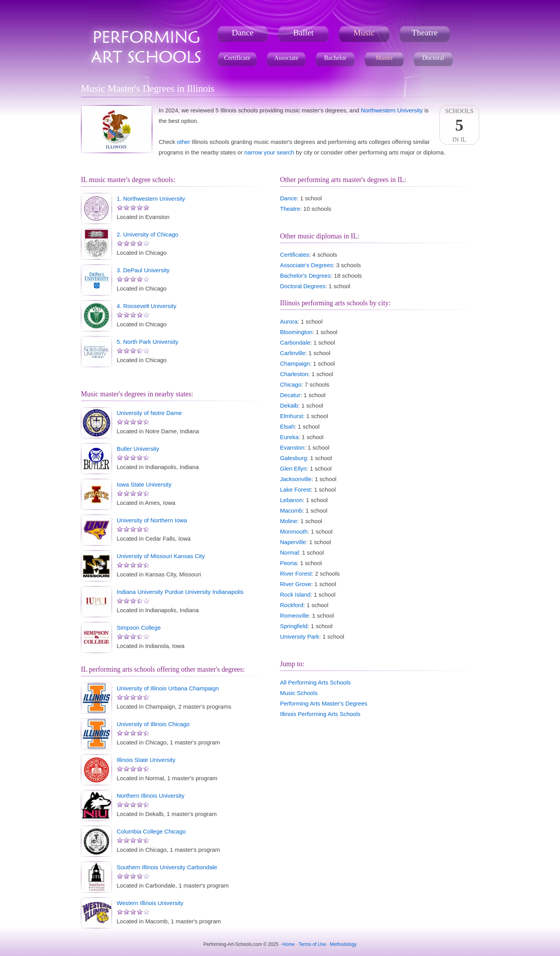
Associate (286, 58)
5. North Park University (147, 342)
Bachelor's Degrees (305, 276)
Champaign (295, 363)
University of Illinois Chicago (153, 724)
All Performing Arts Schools (315, 682)
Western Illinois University (150, 903)
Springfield (294, 626)
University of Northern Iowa (152, 520)
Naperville (293, 542)
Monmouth (294, 531)
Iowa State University (144, 484)
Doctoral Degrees (303, 286)
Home (289, 944)
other (184, 142)
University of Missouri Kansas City (161, 556)
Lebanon (291, 500)
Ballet (304, 32)
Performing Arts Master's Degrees (324, 703)
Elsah (287, 426)
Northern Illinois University (150, 796)
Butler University (138, 449)
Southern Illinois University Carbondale (167, 867)
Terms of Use (312, 944)
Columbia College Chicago (151, 831)
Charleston (294, 374)
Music (364, 32)
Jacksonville (296, 479)
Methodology (343, 944)
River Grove (296, 584)
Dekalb (289, 405)
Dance (243, 32)
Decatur (290, 395)
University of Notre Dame (149, 413)
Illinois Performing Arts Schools (320, 714)
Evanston (292, 447)
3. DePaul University (143, 270)
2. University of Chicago (147, 234)
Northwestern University (392, 110)
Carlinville (293, 353)
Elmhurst (291, 416)
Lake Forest (295, 489)
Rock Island (295, 594)
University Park (300, 636)
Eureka (289, 437)
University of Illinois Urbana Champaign (168, 688)
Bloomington (296, 332)
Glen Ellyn (293, 468)
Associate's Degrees (306, 265)
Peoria (288, 563)
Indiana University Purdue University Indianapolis (180, 592)
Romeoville (294, 615)
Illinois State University (146, 760)
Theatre (424, 32)
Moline (289, 521)
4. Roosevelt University (146, 306)
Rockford (292, 605)
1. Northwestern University (151, 199)
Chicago (291, 384)
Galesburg (293, 458)
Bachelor (335, 58)
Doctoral (433, 58)
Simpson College (139, 628)
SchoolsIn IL (459, 125)
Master (384, 58)
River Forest (296, 573)
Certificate (237, 58)
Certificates (295, 255)
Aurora (289, 321)
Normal (289, 552)
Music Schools (299, 693)
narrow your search (269, 152)
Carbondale (295, 342)
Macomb (291, 510)
